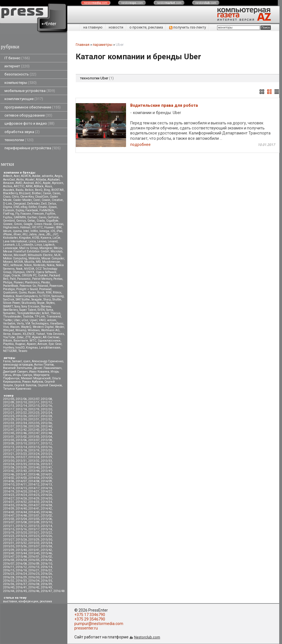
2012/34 (21, 423)
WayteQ (26, 327)
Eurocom (9, 210)
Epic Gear (55, 344)
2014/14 (9, 488)
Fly (17, 214)
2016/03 (9, 560)
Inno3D (20, 348)
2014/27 (9, 499)
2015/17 (34, 529)
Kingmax (32, 348)
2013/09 (9, 443)
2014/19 (9, 492)
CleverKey (27, 197)
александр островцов (18, 365)
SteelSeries (10, 310)
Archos (8, 186)
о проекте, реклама (146, 27)
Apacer (31, 344)
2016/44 (9, 591)
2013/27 (21, 457)
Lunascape (10, 248)
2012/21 (9, 413)
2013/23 (21, 454)
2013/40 (34, 467)
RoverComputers (27, 296)
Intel (26, 231)
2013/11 (34, 443)
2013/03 (34, 437)
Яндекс (20, 344)
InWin (34, 231)
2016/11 (9, 567)
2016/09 (34, 564)
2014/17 (34, 488)
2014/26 (46, 495)
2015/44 (21, 553)
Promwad (45, 289)
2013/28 (34, 457)
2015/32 (21, 543)
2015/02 (46, 516)
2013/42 (9, 471)
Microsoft (20, 255)
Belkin (29, 190)
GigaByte (52, 221)
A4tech (8, 176)
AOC (38, 183)
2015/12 (21, 526)
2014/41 (34, 509)
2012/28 (46, 416)
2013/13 (9, 447)
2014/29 (34, 499)
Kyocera (46, 238)
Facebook (32, 210)
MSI (38, 262)
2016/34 (34, 581)
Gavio (42, 217)
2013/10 (21, 443)
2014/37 (34, 505)
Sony (17, 306)
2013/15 (34, 447)
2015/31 (9, 543)
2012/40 (46, 426)
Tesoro (23, 351)
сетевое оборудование (28, 115)
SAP (18, 299)
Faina (7, 361)
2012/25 (9, 416)
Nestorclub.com (147, 637)
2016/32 (9, 581)
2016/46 (34, 591)
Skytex (50, 303)
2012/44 (46, 430)
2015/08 (21, 522)
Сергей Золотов (25, 385)
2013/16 (46, 447)
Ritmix (57, 293)
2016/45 (21, 591)
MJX (57, 255)
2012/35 (34, 423)
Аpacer (37, 337)
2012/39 (34, 426)
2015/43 (9, 553)
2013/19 (34, 450)
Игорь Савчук (22, 375)
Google (28, 224)
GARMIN (20, 217)
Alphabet (54, 180)
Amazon (9, 183)
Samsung (58, 296)
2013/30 (9, 461)
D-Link (8, 204)
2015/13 (34, 526)
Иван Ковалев (39, 372)
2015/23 (9, 536)
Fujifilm (50, 214)
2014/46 (46, 512)
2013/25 (46, 454)
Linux (38, 245)
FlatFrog (9, 214)
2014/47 (9, 516)
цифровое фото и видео (29, 123)
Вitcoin (8, 341)
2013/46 (9, 474)
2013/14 (21, 447)
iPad (59, 231)
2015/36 (21, 546)
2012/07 (34, 399)
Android (29, 183)
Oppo (7, 275)
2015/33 (34, 543)
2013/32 (34, 461)
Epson (53, 207)
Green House (43, 224)
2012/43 (34, 430)
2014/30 (46, 499)
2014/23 (9, 495)
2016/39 (46, 584)
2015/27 (9, 540)
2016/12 (21, 567)
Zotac (20, 337)
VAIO (42, 320)
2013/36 (34, 464)
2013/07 (34, 440)
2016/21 (34, 570)
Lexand (53, 241)
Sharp (47, 299)
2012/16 (46, 406)
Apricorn (58, 183)
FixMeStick (47, 210)
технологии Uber (97, 78)
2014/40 (21, 509)
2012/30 (21, 419)
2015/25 (34, 536)
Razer (32, 293)
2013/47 (21, 474)
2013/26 (9, 457)
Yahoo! (41, 334)
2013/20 (46, 450)
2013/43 (21, 471)
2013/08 (46, 440)
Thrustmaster (12, 317)
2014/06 (9, 481)
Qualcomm (10, 293)
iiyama (17, 231)
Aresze (42, 344)
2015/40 (21, 550)
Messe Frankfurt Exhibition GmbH (26, 251)
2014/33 (34, 502)
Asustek (9, 190)
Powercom (56, 286)
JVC (55, 234)
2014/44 (21, 512)
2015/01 (34, 516)
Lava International (15, 241)
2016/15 (9, 570)
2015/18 (46, 529)
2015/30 (46, 540)
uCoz (25, 320)
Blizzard (25, 193)
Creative (57, 200)
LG (18, 245)
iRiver (17, 234)
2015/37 (34, 546)
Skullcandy (29, 303)
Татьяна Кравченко (17, 389)
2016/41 (21, 587)
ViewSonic (57, 324)
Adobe (36, 176)
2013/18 (21, 450)
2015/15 (9, 529)
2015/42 (46, 550)
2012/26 (21, 416)
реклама (46, 601)
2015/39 (9, 550)
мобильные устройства (30, 91)
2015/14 (46, 526)
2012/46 (21, 433)
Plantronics (32, 282)
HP (34, 227)
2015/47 (9, 557)
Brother (37, 193)
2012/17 (9, 409)
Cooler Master (22, 200)
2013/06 (21, 440)
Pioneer (19, 282)
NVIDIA (29, 269)
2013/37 (46, 464)
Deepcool (20, 204)
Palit (13, 279)
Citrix (15, 197)
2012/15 (34, 406)
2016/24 (21, 574)
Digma (8, 207)
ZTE (28, 337)
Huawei (49, 227)
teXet (45, 313)
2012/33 (9, 423)
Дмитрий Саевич (15, 372)
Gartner (32, 217)
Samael (17, 361)
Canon (47, 193)
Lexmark (9, 245)
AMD (19, 183)
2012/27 (34, 416)
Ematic (43, 207)
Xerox (7, 334)
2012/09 (9, 402)
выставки (10, 601)
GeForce (53, 217)
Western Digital (43, 327)
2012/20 (46, 409)
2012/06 (21, 399)
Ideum (7, 231)
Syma (50, 310)
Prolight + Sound (27, 289)
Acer (17, 176)
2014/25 (34, 495)
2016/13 (34, 567)
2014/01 (46, 474)
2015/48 (21, 557)
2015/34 (46, 543)
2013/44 (34, 471)
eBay (24, 207)
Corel (37, 200)
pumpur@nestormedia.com (99, 624)
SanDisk (9, 299)
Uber (17, 320)
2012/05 (9, 399)
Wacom (15, 327)
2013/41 (46, 467)
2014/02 (9, 478)
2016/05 (34, 560)
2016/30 (34, 577)
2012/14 (21, 406)
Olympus (19, 272)
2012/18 (21, 409)
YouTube (9, 337)
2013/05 (9, 440)
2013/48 (34, 474)
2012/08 (46, 399)
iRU (25, 234)
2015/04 (21, 519)
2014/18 (46, 488)
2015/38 (46, 546)
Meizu (58, 248)
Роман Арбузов (33, 382)
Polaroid (43, 286)
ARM (29, 186)
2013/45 (46, 471)
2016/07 (9, 564)
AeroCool (9, 180)
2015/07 (9, 522)
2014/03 (21, 478)
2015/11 (9, 526)
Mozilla (29, 262)
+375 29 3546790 (90, 619)
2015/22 (46, 533)
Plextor (45, 282)
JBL (48, 234)
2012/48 (46, 433)
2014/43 (9, 512)
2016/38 (34, 584)
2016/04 (21, 560)
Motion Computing (15, 258)
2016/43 (46, 587)
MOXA (18, 262)
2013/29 (46, 457)
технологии (19, 140)
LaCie (56, 238)
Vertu (20, 324)
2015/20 (21, 533)
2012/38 (21, 426)
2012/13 (9, 406)
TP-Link (40, 317)
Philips (8, 282)
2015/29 (34, 540)
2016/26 (46, 574)
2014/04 (34, 478)
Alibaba (41, 180)
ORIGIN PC (29, 275)
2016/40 (9, 587)
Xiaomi (17, 334)
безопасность (20, 74)
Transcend (54, 317)
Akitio (20, 180)
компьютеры (21, 83)
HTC (40, 227)
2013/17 (9, 450)
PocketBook (11, 286)
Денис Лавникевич (48, 368)
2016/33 (21, 581)
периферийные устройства (33, 148)
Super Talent (28, 310)
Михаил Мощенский (36, 378)
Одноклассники (49, 341)
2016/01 (34, 557)
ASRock (39, 186)
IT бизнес (17, 58)
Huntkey (9, 348)
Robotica (9, 296)
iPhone (8, 234)
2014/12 (34, 485)
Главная (83, 45)
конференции (28, 601)
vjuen (27, 361)
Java (41, 234)
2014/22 (46, 492)
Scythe (26, 299)
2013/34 (9, 464)
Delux (52, 204)
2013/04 (46, 437)
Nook (19, 269)
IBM (59, 227)
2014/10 (9, 485)
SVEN (41, 310)
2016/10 (46, 564)
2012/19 (34, 409)
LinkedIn (27, 245)
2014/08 (34, 481)
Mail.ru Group (29, 248)
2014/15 (21, 488)
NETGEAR (10, 351)
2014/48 (21, 516)
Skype (41, 303)
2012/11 (34, 402)
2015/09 (34, 522)
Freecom (38, 214)
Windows (34, 330)
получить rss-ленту (188, 27)
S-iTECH (45, 296)
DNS (16, 207)
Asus (48, 186)
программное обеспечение (33, 107)
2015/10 (46, 522)
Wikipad (9, 330)
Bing (47, 190)
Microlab (56, 251)
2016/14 (46, 567)
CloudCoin (42, 197)
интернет (17, 66)
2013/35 (21, 464)
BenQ (39, 190)
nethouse (16, 265)
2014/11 (21, 485)
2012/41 (9, 430)
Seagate (37, 299)
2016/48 (59, 591)
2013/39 (21, 467)
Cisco (7, 197)
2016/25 (34, 574)
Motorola (34, 258)
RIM (49, 293)
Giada (41, 221)
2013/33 (46, 461)
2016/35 (46, 581)
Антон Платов (44, 365)
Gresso (58, 224)
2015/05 (34, 519)
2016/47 (46, 591)
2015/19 (9, 533)
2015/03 (9, 519)
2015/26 (46, 536)
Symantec (9, 313)
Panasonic (24, 279)
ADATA (26, 176)
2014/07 (21, 481)
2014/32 (21, 502)
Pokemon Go (28, 286)
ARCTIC (19, 186)
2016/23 (9, 574)
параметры (103, 45)
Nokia (51, 265)
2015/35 (9, 546)
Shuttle (57, 299)
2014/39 (9, 509)
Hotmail (25, 227)
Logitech (49, 245)
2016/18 (21, 570)
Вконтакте (21, 341)
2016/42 (34, 587)
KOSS (36, 238)
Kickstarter (10, 238)
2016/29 (21, 577)
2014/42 (46, 509)
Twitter (8, 320)
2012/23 (34, 413)
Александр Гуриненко (48, 361)
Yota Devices (55, 334)
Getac (31, 221)
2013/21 (9, 454)
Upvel (34, 320)
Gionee (8, 224)
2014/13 (46, 485)
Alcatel (30, 180)
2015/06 (46, 519)
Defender (33, 204)
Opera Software (46, 272)
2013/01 (9, 437)
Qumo (23, 293)
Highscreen (11, 227)
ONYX (30, 272)
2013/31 (21, 461)
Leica (32, 241)
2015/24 (21, 536)
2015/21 (34, 533)
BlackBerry (10, 193)
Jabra (33, 234)
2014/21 (34, 492)
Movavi (8, 262)
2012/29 (9, 419)
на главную (93, 27)
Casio (56, 193)
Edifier (33, 207)
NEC (6, 265)
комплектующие (24, 99)
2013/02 (21, 437)
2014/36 (21, 505)
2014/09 (46, 481)
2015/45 (34, 553)
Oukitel (43, 275)
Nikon (28, 265)
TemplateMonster (29, 313)
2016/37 (21, 584)
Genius (21, 221)
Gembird (9, 221)
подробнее (140, 145)
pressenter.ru (86, 628)
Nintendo (39, 265)
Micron (8, 255)
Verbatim (9, 324)
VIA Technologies (37, 324)
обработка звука (22, 132)
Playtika (8, 344)
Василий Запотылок (18, 368)
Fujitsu (8, 217)
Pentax (58, 279)
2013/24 (34, 454)
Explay (20, 210)
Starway (46, 306)
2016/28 (9, 577)
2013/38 (9, 467)
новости (116, 27)
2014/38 (46, 505)
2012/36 (46, 423)
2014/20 (21, 492)
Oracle (16, 275)
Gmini (18, 224)
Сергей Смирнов (50, 385)
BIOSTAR (58, 190)
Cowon (46, 200)
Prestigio (9, 289)
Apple (47, 183)
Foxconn (26, 214)
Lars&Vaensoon (50, 348)
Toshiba (28, 317)
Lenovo (42, 241)
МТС (33, 341)
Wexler (60, 327)
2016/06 (46, 560)
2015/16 (21, 529)
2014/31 (9, 502)
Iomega (44, 231)
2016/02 (46, 557)
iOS (53, 231)
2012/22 (21, 413)
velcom (52, 320)
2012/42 (21, 430)
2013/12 (46, 443)
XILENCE (29, 334)
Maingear (46, 248)
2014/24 (21, 495)
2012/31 (34, 419)
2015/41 (34, 550)
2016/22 (46, 570)
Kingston (25, 238)
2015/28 (21, 540)
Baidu (20, 190)
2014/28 (21, 499)
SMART (8, 306)
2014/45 (34, 512)
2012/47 (34, 433)
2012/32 (46, 419)
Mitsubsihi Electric (40, 255)
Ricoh (41, 293)
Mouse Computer (53, 258)
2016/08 (21, 564)
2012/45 (9, 433)
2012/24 (46, 413)
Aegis (58, 176)
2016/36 (9, 584)
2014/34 (46, 502)
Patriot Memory (42, 279)
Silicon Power (12, 303)
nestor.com (96, 3)
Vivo (6, 327)
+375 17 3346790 (90, 615)
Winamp (21, 330)
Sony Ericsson (30, 306)
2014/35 (9, 505)
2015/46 (46, 553)
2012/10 (21, 402)
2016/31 (46, 577)
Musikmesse (51, 262)
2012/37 (9, 426)
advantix (48, 176)
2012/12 (46, 402)
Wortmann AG (50, 330)
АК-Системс (51, 337)
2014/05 (46, 478)
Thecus (55, 313)
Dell (44, 204)
